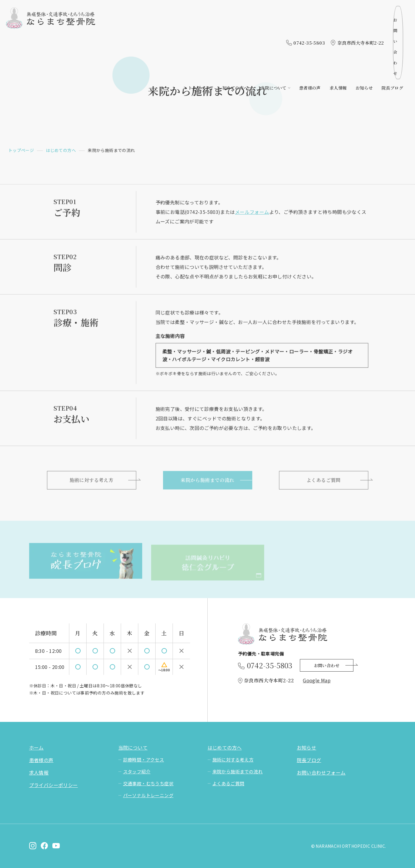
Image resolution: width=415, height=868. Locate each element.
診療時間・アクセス (144, 760)
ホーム (36, 747)
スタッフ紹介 (137, 771)
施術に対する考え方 (92, 482)
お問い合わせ (380, 11)
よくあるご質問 (324, 482)
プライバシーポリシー (54, 785)
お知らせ (364, 26)
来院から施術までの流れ (207, 482)
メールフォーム (252, 212)
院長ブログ (392, 26)
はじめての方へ (61, 151)
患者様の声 (310, 26)
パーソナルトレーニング (148, 795)
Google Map (317, 680)
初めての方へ (235, 26)
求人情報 (338, 26)
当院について (273, 26)
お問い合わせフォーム (321, 772)
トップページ (201, 26)
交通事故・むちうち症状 (148, 783)
